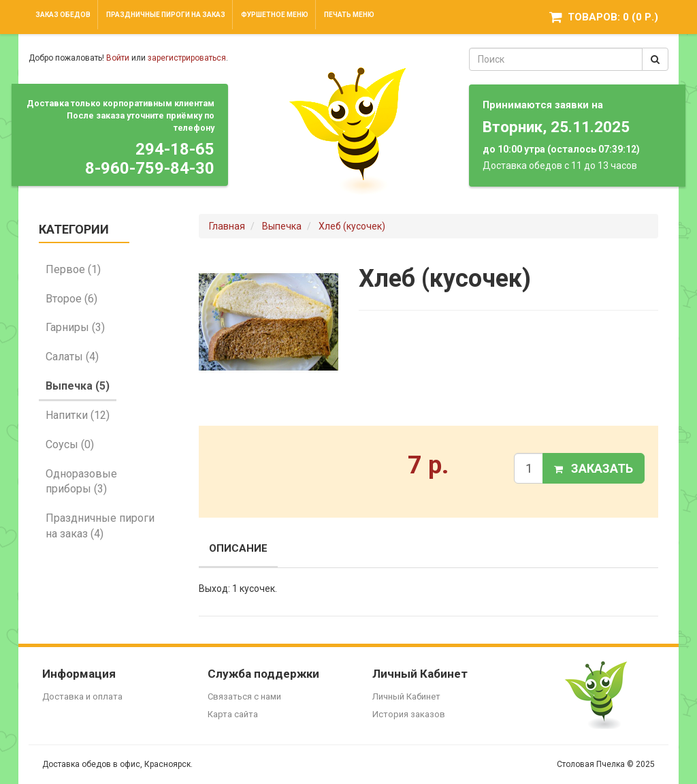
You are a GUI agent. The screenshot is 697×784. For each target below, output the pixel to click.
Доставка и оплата (82, 696)
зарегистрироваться (187, 58)
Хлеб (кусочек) (352, 226)
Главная (227, 226)
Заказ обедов (63, 15)
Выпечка (282, 226)
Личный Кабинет (406, 696)
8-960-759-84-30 (150, 168)
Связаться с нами (244, 696)
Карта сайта (233, 714)
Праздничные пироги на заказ (166, 15)
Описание (238, 548)
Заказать (594, 468)
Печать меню (349, 15)
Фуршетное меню (275, 15)
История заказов (409, 714)
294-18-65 (175, 149)
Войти (118, 58)
